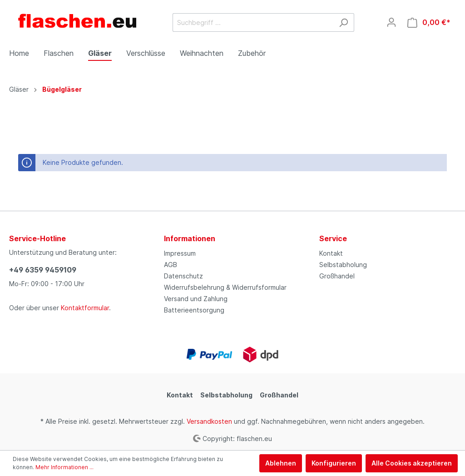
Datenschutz (183, 276)
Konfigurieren (334, 463)
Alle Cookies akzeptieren (412, 463)
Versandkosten (209, 421)
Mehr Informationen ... (64, 467)
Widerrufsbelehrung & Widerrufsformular (225, 287)
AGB (171, 265)
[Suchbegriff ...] (253, 22)
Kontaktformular (85, 308)
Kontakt (331, 253)
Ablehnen (281, 463)
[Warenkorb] (429, 22)
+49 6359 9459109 (43, 270)
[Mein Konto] (391, 22)
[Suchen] (344, 22)
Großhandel (337, 276)
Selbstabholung (343, 265)
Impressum (180, 253)
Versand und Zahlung (196, 299)
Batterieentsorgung (194, 310)
